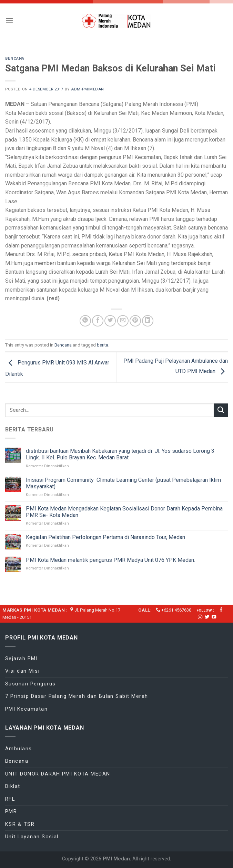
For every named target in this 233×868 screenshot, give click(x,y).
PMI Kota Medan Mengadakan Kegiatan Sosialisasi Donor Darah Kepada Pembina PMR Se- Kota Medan (124, 512)
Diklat (13, 786)
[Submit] (221, 410)
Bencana (15, 58)
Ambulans (19, 749)
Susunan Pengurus (31, 684)
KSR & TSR (20, 824)
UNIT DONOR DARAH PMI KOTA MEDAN (58, 774)
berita (103, 345)
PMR (11, 811)
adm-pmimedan (88, 89)
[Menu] (9, 21)
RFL (10, 799)
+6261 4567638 (176, 610)
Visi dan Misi (22, 671)
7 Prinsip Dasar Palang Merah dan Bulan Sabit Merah (77, 696)
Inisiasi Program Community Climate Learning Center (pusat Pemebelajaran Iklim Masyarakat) (123, 483)
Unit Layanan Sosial (32, 837)
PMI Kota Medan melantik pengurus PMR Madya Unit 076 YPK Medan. (111, 560)
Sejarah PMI (21, 659)
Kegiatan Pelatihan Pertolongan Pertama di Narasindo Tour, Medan (105, 537)
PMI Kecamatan (26, 709)
